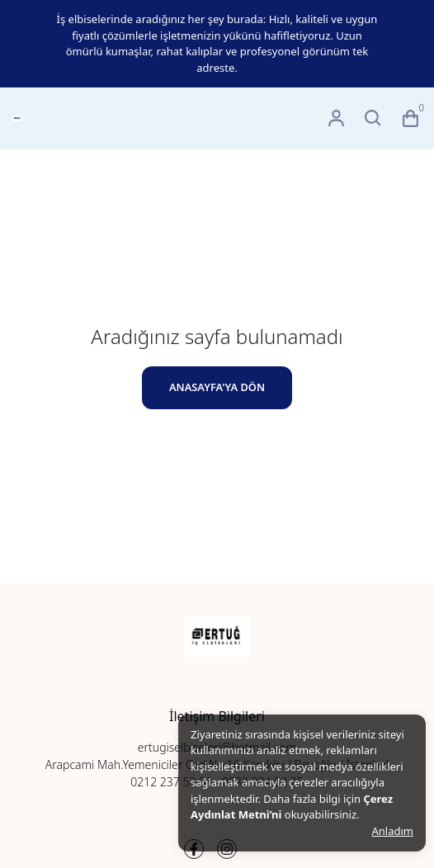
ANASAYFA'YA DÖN (217, 387)
